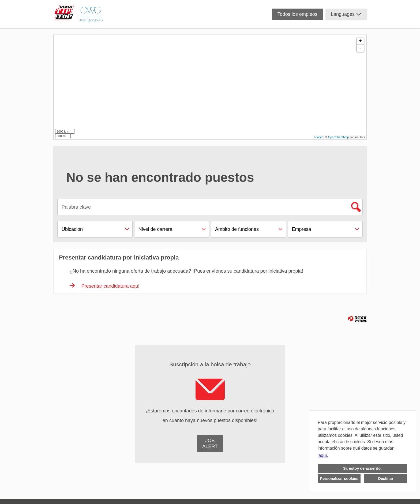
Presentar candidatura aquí (105, 286)
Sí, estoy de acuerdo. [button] (362, 468)
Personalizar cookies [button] (339, 479)
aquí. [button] (323, 455)
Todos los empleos (297, 14)
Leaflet (318, 137)
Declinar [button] (386, 479)
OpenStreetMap (339, 137)
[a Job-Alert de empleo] (210, 443)
